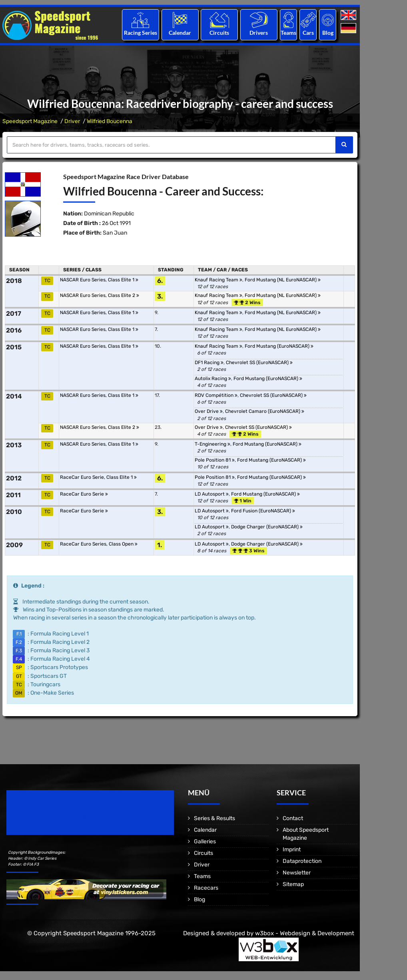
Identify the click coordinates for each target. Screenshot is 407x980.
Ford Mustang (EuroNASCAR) (279, 346)
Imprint (292, 850)
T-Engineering (212, 444)
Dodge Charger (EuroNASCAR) (267, 527)
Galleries (205, 842)
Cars (308, 33)
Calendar (180, 33)
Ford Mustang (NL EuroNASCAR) (283, 280)
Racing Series (141, 33)
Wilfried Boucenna (110, 121)
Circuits (219, 33)
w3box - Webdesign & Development (305, 933)
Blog (328, 33)
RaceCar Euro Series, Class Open (99, 544)
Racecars (206, 888)
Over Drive (209, 411)
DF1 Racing (209, 363)
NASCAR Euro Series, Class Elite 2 (100, 295)
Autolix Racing (213, 378)
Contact (293, 818)
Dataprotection (302, 861)
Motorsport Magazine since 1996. (52, 818)
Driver (72, 121)
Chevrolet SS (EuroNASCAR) (259, 363)
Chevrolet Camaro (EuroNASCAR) (265, 411)
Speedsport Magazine (30, 121)
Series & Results (214, 818)
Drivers (259, 33)
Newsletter (297, 873)
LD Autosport (212, 494)
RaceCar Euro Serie (84, 494)
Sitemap (293, 884)
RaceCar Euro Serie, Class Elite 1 (98, 477)
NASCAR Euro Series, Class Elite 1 (99, 280)
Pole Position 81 (215, 460)
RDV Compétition (216, 395)
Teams (288, 33)
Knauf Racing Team (218, 280)
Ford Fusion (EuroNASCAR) (263, 511)
